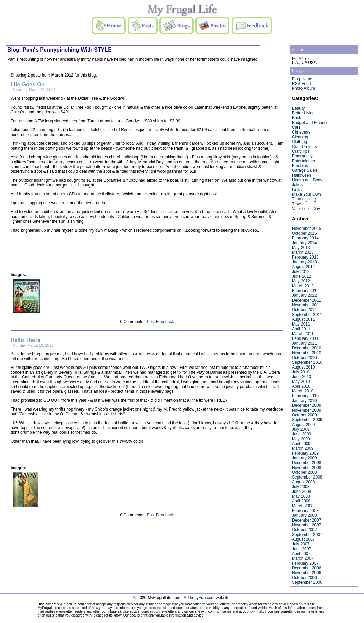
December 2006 (306, 568)
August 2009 (303, 425)
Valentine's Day (306, 209)
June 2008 (302, 492)
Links (297, 190)
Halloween (302, 175)
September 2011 (307, 315)
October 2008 (304, 472)
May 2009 (301, 439)
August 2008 (303, 482)
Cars (296, 127)
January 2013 (304, 262)
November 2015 (306, 229)
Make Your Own (306, 194)
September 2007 (307, 535)
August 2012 (303, 267)
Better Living (303, 113)
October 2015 (304, 233)
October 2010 (304, 358)
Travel (298, 204)
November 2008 (306, 468)
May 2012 (301, 281)
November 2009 (306, 410)
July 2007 (301, 544)
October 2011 (304, 310)
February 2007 (305, 563)
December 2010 (306, 348)
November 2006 (306, 573)
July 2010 (301, 372)
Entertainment (305, 161)
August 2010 (303, 367)
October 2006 (304, 578)
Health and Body (307, 180)
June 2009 (302, 434)
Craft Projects (304, 147)
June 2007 (302, 549)
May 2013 (301, 248)
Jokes (297, 185)
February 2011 (305, 338)
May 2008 (301, 496)
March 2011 (303, 334)
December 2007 (306, 520)
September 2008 (307, 477)
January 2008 (304, 515)
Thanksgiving (304, 199)
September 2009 (307, 420)
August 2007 (303, 539)
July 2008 (301, 487)
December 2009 (306, 405)
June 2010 (302, 377)
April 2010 (301, 386)
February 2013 (305, 257)
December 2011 (306, 300)
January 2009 (304, 458)
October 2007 (304, 530)
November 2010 (306, 353)
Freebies (300, 166)
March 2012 (303, 286)
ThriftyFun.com (201, 598)
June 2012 (302, 276)
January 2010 (304, 401)
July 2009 (301, 429)
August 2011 (303, 319)
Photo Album (304, 88)
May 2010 (301, 382)
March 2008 (303, 506)
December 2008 (306, 463)
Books (298, 118)
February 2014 (305, 238)
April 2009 (301, 444)
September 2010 (307, 362)
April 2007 (301, 554)
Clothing (299, 142)
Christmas (301, 132)
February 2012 (305, 291)
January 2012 (304, 295)
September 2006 (307, 582)
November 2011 (306, 305)
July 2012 (301, 272)
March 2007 (303, 558)
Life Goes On (28, 85)
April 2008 (301, 501)
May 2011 (301, 324)
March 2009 (303, 448)
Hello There (25, 340)
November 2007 (306, 525)
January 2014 (304, 243)
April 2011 (301, 329)
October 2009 (304, 415)
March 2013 (303, 252)
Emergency (302, 156)
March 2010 (303, 391)
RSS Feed (301, 84)
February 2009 (305, 453)
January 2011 (304, 343)
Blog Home (302, 79)
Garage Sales (304, 170)
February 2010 (305, 396)
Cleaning (300, 137)
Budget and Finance (310, 123)
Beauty (298, 108)
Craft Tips (301, 151)
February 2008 (305, 511)
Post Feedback (160, 322)
